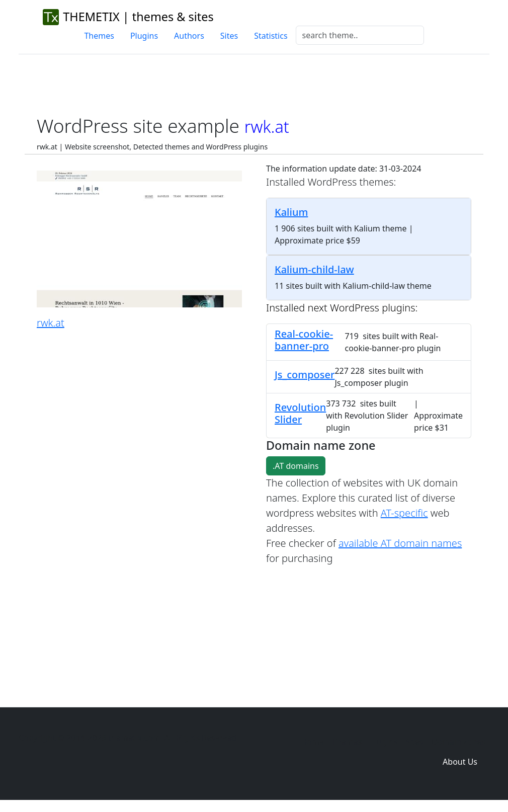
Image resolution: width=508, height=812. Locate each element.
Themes (99, 36)
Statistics (271, 36)
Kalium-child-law (314, 269)
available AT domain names (400, 543)
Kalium (291, 212)
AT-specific (404, 513)
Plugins (144, 36)
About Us (460, 762)
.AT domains (296, 466)
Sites (229, 36)
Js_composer (305, 375)
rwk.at (51, 323)
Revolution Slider (300, 413)
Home (312, 742)
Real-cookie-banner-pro (304, 340)
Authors (189, 36)
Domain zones (458, 742)
